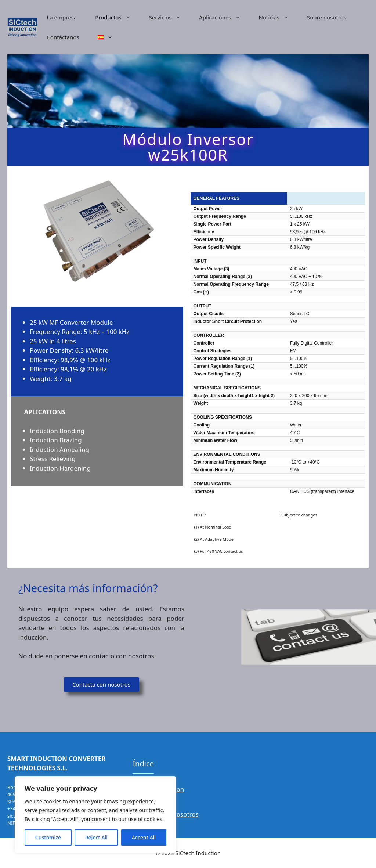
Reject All (96, 837)
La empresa (62, 17)
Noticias (278, 17)
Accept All (144, 837)
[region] (95, 815)
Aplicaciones (224, 17)
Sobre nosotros (327, 17)
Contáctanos (63, 37)
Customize (48, 837)
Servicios (170, 17)
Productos (117, 17)
